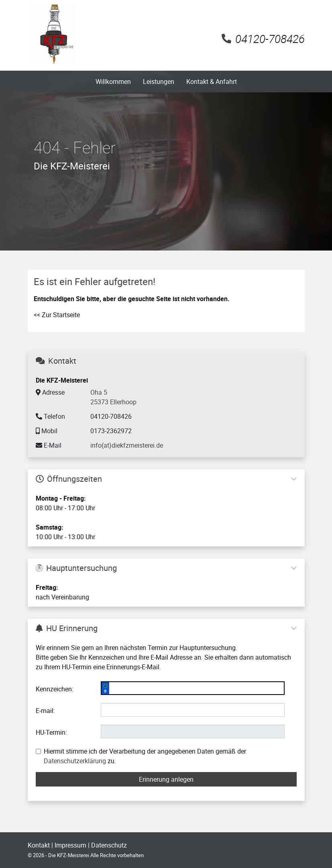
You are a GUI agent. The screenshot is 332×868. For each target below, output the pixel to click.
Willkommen (113, 82)
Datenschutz (109, 845)
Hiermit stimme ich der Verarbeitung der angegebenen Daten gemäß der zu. (141, 756)
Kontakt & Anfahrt (212, 82)
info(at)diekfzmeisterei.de (127, 445)
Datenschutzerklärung (75, 761)
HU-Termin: (51, 732)
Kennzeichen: (55, 689)
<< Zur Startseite (57, 315)
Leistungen (159, 82)
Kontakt (39, 845)
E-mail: (45, 711)
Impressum (70, 845)
